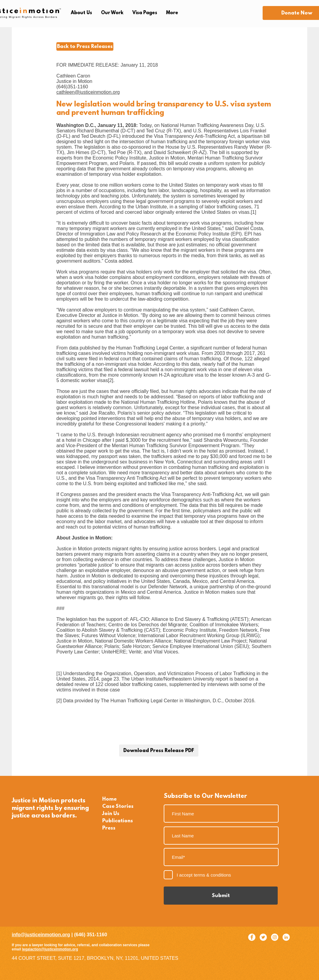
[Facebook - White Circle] (252, 937)
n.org (64, 935)
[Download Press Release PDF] (159, 751)
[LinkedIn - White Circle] (286, 937)
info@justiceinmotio (35, 935)
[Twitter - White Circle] (263, 937)
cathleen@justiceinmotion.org (88, 92)
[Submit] (221, 896)
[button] (81, 13)
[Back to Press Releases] (85, 46)
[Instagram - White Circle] (275, 937)
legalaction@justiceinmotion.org (50, 949)
